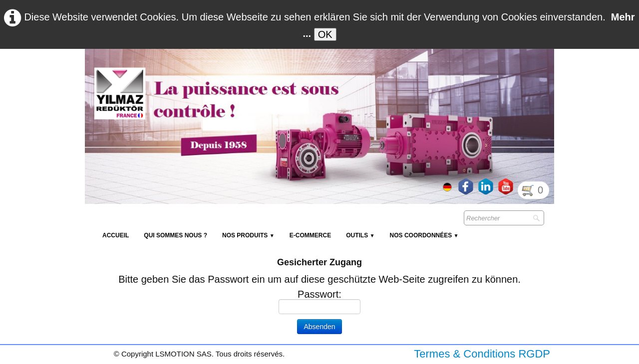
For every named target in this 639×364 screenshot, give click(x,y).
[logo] (267, 73)
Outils (360, 235)
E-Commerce (310, 235)
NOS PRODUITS (248, 235)
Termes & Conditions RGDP (482, 354)
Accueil (116, 235)
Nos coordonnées (424, 235)
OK (325, 34)
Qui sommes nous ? (175, 235)
